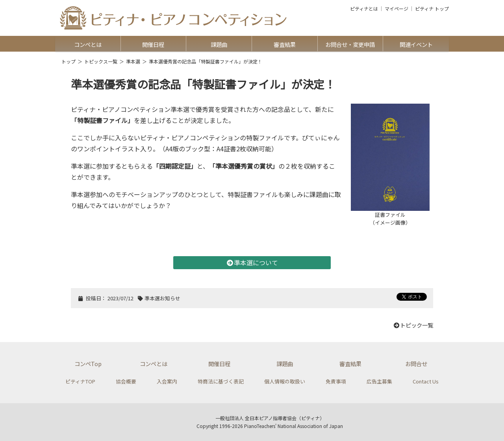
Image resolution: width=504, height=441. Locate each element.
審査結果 (285, 44)
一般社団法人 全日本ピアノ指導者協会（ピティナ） (270, 418)
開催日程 (153, 44)
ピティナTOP (80, 381)
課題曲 (219, 44)
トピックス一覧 (101, 61)
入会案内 (167, 381)
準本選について (252, 262)
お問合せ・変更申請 (350, 44)
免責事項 (336, 381)
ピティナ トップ (432, 9)
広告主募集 (379, 381)
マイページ (397, 9)
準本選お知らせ (162, 298)
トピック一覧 (413, 325)
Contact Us (426, 381)
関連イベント (416, 44)
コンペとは (88, 44)
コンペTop (88, 364)
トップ (69, 61)
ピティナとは (364, 9)
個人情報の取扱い (285, 381)
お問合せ (416, 364)
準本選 (133, 61)
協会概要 (126, 381)
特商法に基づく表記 (221, 381)
